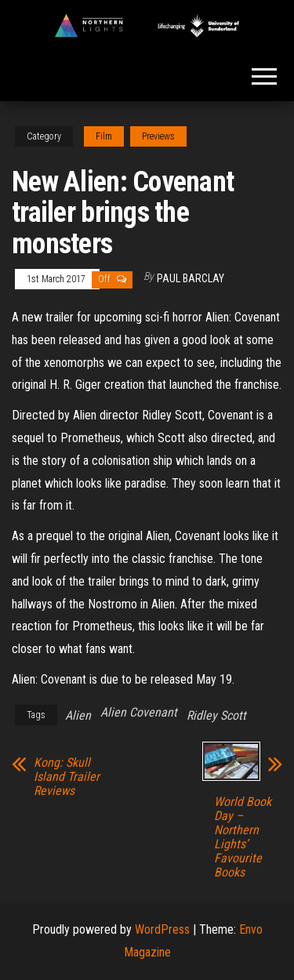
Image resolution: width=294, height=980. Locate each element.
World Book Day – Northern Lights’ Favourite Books (243, 837)
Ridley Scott (216, 715)
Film (104, 136)
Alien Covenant (139, 712)
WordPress (162, 929)
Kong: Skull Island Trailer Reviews (67, 777)
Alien (78, 715)
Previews (158, 136)
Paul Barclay (191, 278)
